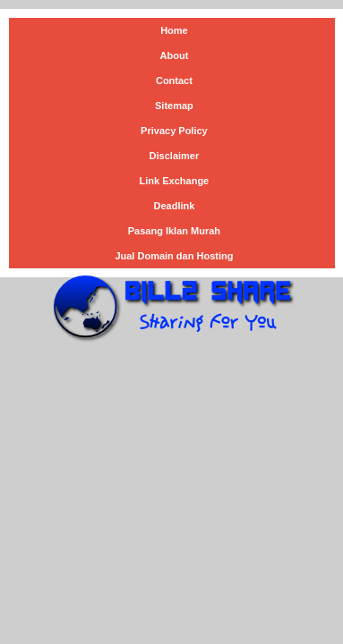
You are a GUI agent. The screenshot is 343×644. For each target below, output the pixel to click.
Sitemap (174, 106)
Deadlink (174, 206)
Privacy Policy (174, 131)
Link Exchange (175, 181)
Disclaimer (175, 156)
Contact (174, 80)
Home (174, 30)
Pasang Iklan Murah (174, 231)
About (175, 55)
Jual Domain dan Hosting (174, 256)
